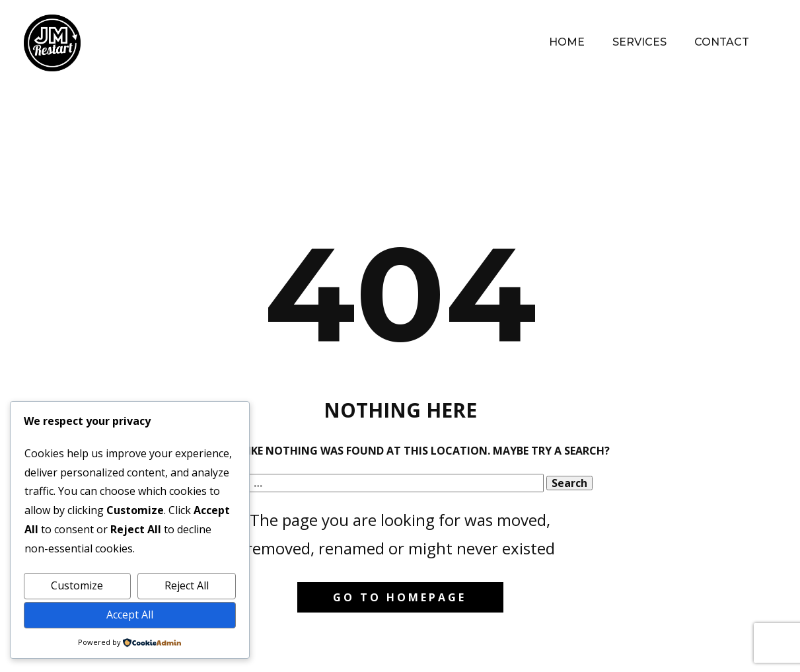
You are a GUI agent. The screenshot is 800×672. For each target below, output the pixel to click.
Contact (722, 42)
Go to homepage (400, 597)
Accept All (130, 615)
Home (567, 42)
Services (639, 42)
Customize (77, 585)
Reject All (187, 585)
